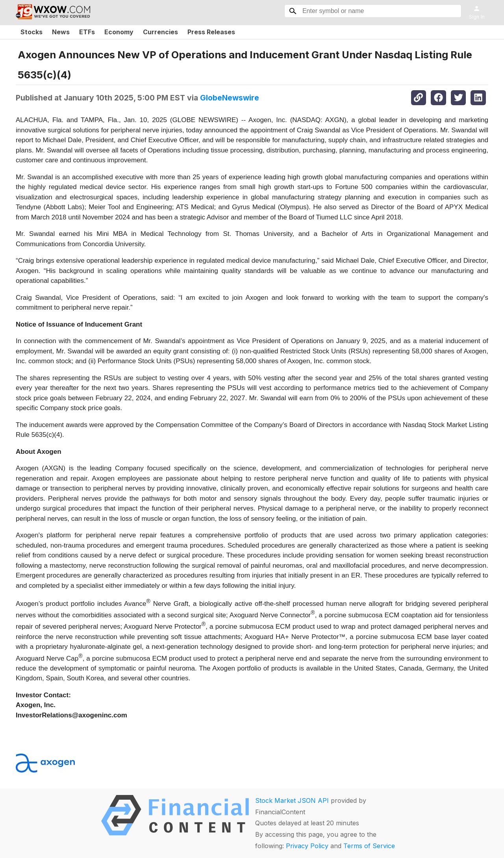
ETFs (87, 32)
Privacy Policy (307, 846)
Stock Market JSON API (292, 800)
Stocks (31, 32)
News (61, 32)
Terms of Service (369, 846)
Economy (119, 32)
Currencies (160, 32)
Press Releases (211, 32)
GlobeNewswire (230, 98)
